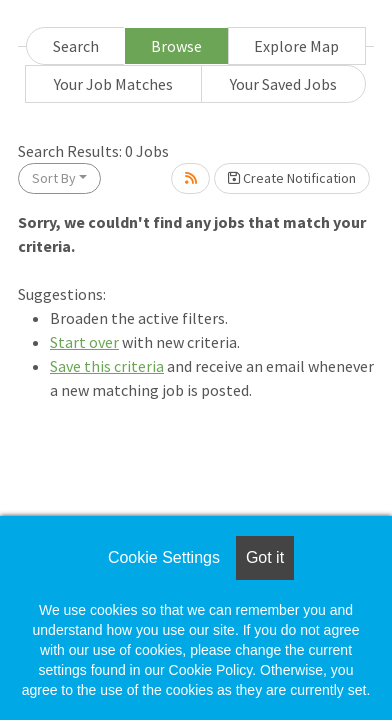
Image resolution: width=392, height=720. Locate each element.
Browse (176, 46)
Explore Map (296, 46)
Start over (84, 342)
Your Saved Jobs (283, 84)
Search (76, 46)
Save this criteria (107, 366)
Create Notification (292, 178)
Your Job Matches (113, 84)
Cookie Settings (164, 557)
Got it (265, 557)
